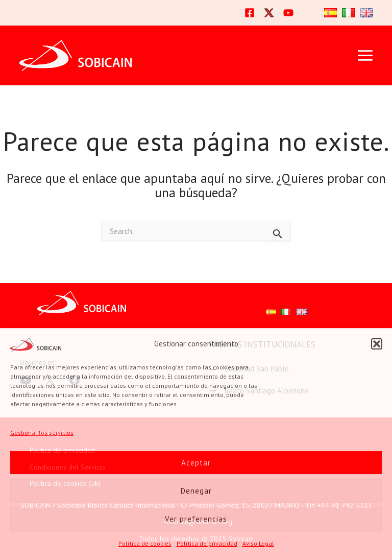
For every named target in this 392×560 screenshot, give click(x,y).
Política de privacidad (207, 543)
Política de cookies (145, 543)
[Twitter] (269, 13)
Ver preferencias (196, 519)
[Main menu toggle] (365, 56)
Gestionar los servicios (42, 433)
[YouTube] (288, 13)
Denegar (196, 491)
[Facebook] (250, 13)
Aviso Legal (258, 543)
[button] (377, 344)
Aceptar (196, 463)
